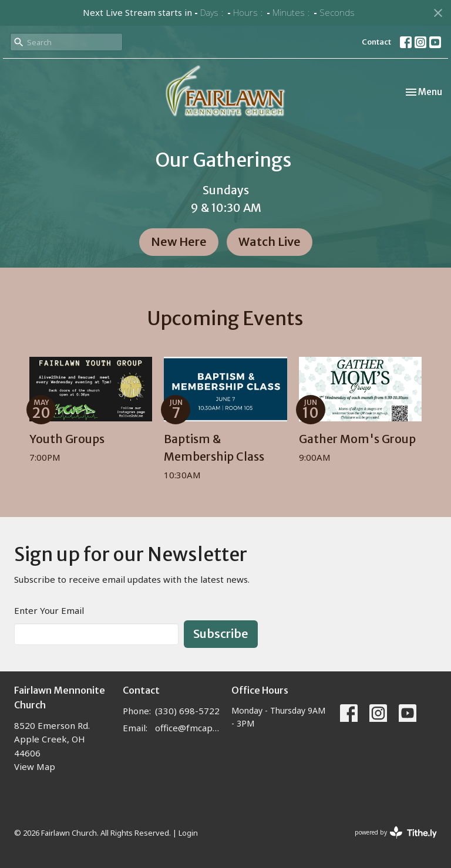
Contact (376, 42)
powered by (396, 832)
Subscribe (221, 634)
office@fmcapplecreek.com (187, 728)
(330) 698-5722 (187, 711)
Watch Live (270, 242)
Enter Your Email (49, 610)
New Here (179, 242)
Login (188, 833)
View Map (35, 766)
